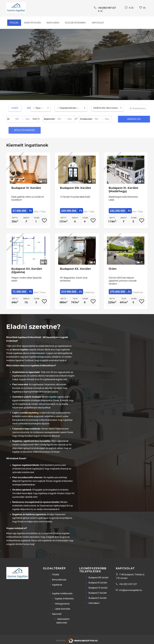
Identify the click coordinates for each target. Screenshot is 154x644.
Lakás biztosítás (61, 609)
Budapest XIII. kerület (75, 188)
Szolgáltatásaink (76, 23)
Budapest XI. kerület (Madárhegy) (123, 190)
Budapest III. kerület (96, 583)
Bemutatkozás (33, 23)
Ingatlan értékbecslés (61, 593)
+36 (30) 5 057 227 (126, 584)
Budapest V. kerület (96, 593)
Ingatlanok (53, 23)
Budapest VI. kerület (26, 188)
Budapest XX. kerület (75, 269)
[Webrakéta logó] (83, 640)
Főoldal (14, 23)
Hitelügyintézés (61, 604)
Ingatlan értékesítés (63, 599)
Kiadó (30, 108)
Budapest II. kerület (96, 598)
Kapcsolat (98, 23)
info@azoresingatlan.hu (129, 590)
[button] (41, 108)
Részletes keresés (25, 130)
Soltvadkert (92, 603)
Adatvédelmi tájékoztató (62, 621)
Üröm (113, 269)
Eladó (15, 108)
